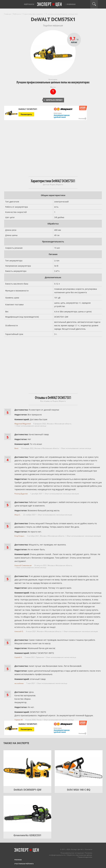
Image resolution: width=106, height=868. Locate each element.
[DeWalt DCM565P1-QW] (27, 768)
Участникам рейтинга (24, 864)
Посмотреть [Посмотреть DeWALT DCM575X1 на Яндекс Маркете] (26, 114)
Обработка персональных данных (79, 855)
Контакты (89, 849)
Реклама (18, 860)
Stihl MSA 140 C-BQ (79, 790)
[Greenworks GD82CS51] (27, 814)
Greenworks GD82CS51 (27, 835)
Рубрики (71, 4)
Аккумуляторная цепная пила (62, 116)
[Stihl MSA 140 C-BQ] (79, 768)
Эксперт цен (50, 5)
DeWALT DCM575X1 (28, 109)
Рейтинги (29, 4)
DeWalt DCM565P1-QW (27, 790)
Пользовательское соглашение (72, 853)
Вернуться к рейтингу (53, 100)
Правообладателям (85, 857)
